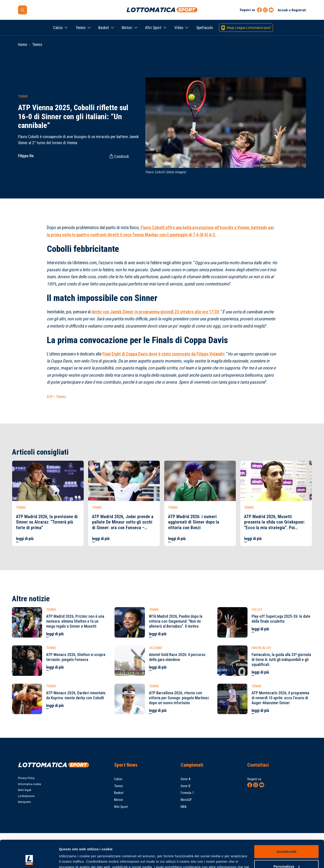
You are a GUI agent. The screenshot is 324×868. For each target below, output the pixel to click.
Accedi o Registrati (292, 10)
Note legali (25, 790)
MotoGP (186, 800)
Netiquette (25, 802)
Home (22, 45)
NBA (184, 807)
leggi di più (25, 539)
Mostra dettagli (71, 859)
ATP (50, 397)
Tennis (81, 28)
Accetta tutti (286, 826)
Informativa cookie (30, 784)
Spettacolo (205, 28)
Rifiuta (286, 855)
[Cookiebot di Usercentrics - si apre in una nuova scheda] (29, 859)
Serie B (186, 786)
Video (179, 28)
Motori (127, 28)
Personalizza (287, 841)
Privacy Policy (26, 778)
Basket (104, 28)
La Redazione (26, 796)
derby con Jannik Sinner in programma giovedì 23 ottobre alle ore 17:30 (155, 312)
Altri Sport (153, 28)
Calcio (58, 28)
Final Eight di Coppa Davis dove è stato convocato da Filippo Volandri (163, 354)
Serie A (186, 779)
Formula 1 (187, 793)
